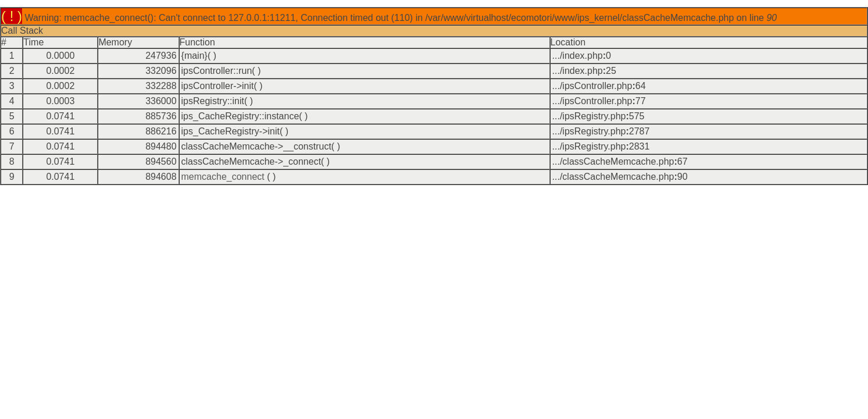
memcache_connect (223, 177)
